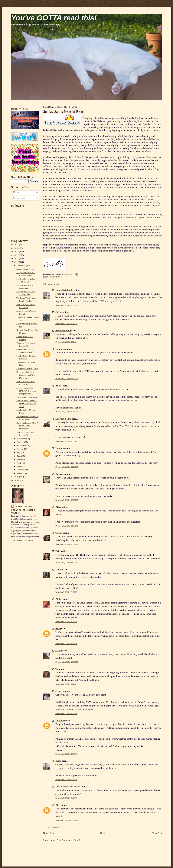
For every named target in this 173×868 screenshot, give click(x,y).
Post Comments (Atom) (68, 840)
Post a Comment (53, 827)
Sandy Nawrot (24, 506)
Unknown (60, 349)
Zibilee (59, 599)
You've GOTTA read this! (54, 18)
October (21, 442)
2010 (17, 262)
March (20, 466)
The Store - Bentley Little (27, 369)
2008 (17, 480)
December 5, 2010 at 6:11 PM (66, 592)
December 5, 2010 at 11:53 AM (67, 441)
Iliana (59, 761)
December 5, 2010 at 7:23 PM (66, 621)
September (22, 445)
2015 (17, 245)
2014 (17, 248)
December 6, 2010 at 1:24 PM (66, 714)
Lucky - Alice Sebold (25, 269)
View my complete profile (22, 540)
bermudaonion (63, 330)
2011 (17, 258)
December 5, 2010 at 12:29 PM (67, 500)
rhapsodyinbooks (64, 290)
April (19, 463)
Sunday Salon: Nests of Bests (63, 112)
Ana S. (59, 386)
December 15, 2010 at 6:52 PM (67, 820)
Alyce (58, 507)
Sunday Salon (55, 277)
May (19, 459)
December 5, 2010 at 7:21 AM (66, 305)
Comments (19, 198)
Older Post (157, 833)
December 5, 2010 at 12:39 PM (67, 526)
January (21, 473)
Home (103, 833)
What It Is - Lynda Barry (27, 397)
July (19, 452)
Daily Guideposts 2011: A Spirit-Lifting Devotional (27, 426)
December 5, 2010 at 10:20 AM (67, 342)
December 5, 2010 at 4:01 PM (66, 563)
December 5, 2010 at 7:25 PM (66, 644)
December (22, 265)
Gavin (59, 650)
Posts (17, 193)
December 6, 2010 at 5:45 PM (66, 780)
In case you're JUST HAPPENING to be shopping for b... (26, 391)
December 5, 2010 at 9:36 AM (66, 323)
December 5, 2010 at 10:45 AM (67, 379)
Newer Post (49, 833)
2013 (17, 251)
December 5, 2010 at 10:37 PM (67, 662)
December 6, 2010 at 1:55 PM (66, 754)
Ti (57, 669)
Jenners (59, 691)
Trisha (59, 533)
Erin (58, 551)
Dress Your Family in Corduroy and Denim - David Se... (27, 375)
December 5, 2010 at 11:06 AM (67, 412)
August (20, 449)
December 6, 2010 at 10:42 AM (67, 684)
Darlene (60, 474)
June (19, 456)
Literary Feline (63, 419)
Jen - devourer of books (68, 787)
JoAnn (59, 312)
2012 (17, 255)
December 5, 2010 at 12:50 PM (67, 544)
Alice (58, 628)
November (22, 439)
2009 (17, 477)
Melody (59, 570)
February (21, 470)
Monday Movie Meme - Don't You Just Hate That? (26, 404)
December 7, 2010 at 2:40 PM (66, 798)
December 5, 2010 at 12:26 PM (67, 467)
